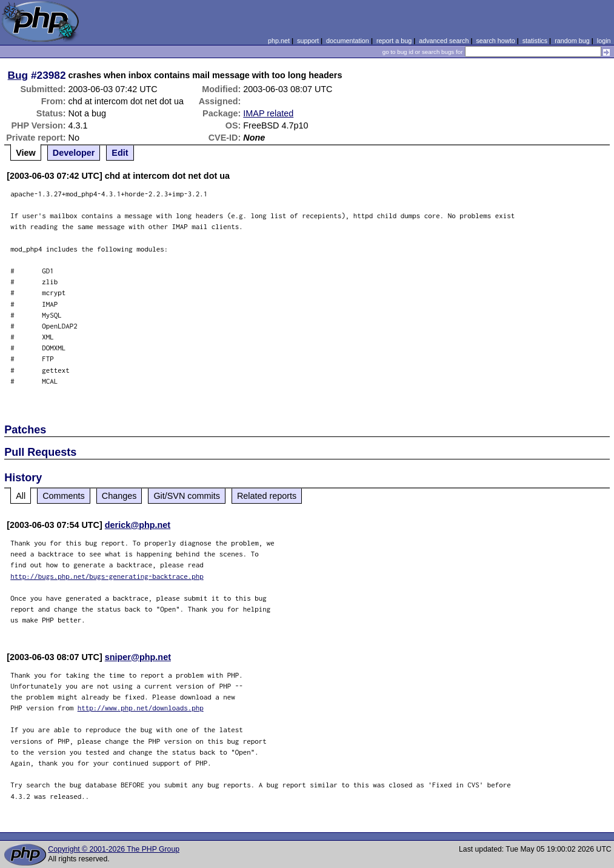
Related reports (267, 496)
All (21, 496)
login (604, 41)
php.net (279, 41)
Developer (74, 153)
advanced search (444, 41)
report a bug (394, 41)
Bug (18, 75)
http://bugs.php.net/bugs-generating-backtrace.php (107, 576)
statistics (535, 41)
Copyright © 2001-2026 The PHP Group (114, 849)
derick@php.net (138, 525)
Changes (119, 496)
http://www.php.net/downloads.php (141, 708)
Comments (64, 496)
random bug (572, 41)
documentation (348, 41)
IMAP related (268, 113)
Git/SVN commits (187, 496)
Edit (120, 153)
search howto (495, 41)
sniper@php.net (138, 657)
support (308, 41)
